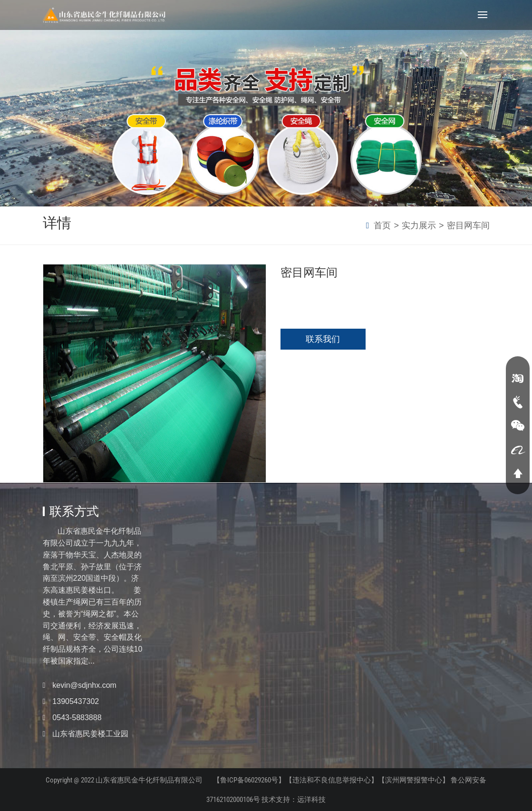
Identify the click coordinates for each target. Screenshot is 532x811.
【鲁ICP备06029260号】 (250, 780)
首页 (382, 225)
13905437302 (76, 701)
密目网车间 (468, 225)
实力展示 (419, 225)
